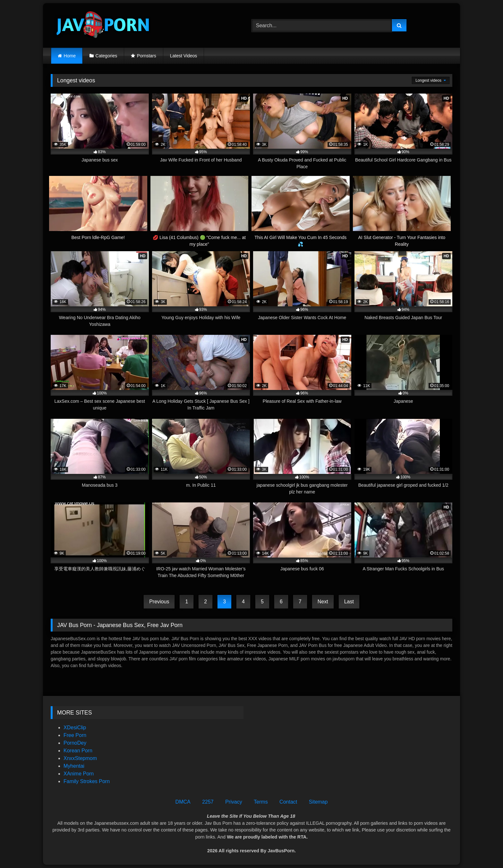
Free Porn (75, 735)
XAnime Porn (79, 774)
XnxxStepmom (80, 758)
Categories (107, 56)
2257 (208, 802)
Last (349, 602)
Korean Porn (78, 751)
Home (70, 56)
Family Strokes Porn (87, 781)
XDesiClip (75, 727)
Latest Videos (184, 56)
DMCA (183, 802)
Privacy (234, 802)
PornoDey (75, 743)
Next (323, 602)
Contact (288, 802)
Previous (159, 602)
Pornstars (147, 56)
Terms (261, 802)
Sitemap (318, 802)
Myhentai (74, 766)
